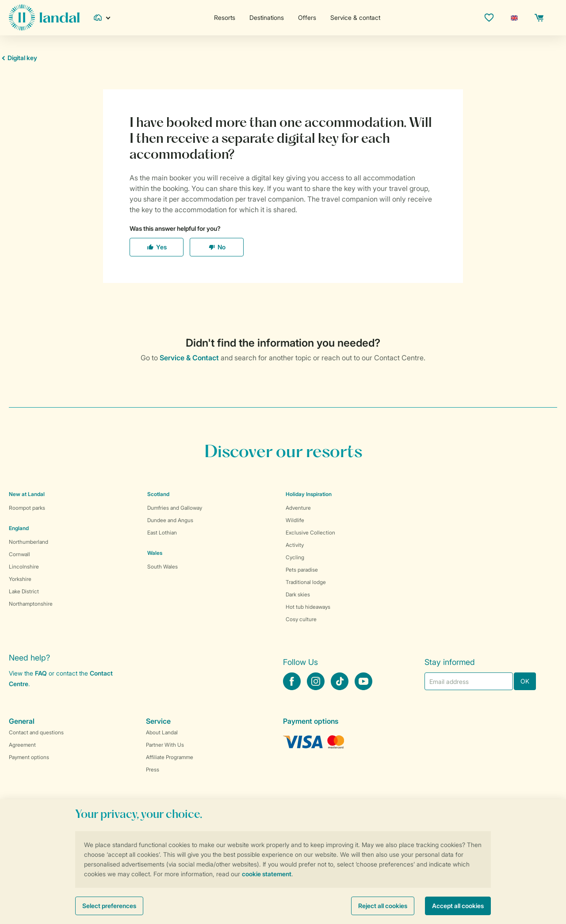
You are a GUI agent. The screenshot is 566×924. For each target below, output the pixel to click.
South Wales (163, 567)
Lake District (24, 591)
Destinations (267, 17)
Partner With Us (165, 745)
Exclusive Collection (310, 533)
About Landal (162, 732)
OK (525, 681)
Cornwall (19, 554)
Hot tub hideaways (308, 607)
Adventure (298, 508)
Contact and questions (36, 732)
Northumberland (29, 542)
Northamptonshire (31, 604)
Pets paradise (302, 570)
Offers (307, 17)
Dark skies (298, 594)
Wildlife (295, 520)
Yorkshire (20, 579)
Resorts (225, 17)
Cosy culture (301, 619)
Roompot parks (27, 508)
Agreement (22, 745)
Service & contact (355, 17)
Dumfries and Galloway (175, 508)
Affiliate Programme (170, 757)
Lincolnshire (24, 567)
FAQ (41, 673)
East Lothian (162, 533)
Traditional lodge (306, 582)
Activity (295, 545)
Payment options (29, 757)
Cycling (295, 557)
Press (153, 769)
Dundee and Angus (170, 520)
